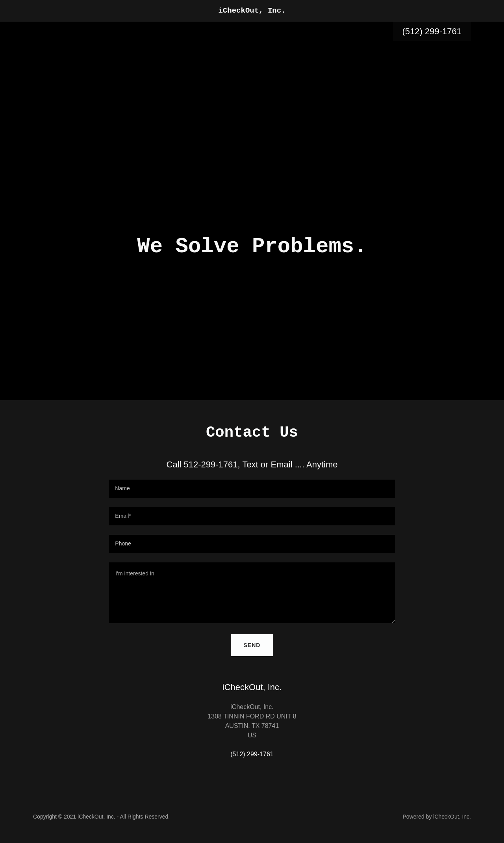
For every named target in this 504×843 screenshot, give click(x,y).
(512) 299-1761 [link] (432, 31)
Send (252, 645)
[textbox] (252, 489)
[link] (252, 10)
